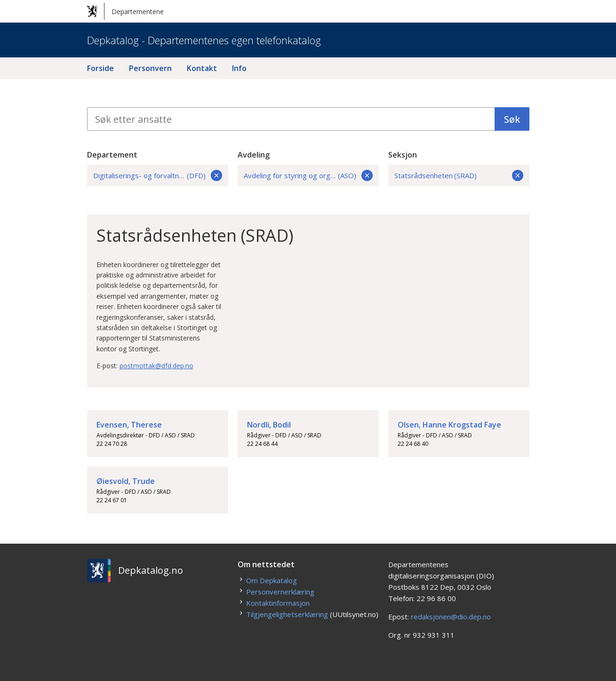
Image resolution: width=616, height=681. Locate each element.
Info (239, 68)
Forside (100, 68)
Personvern (150, 68)
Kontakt (202, 68)
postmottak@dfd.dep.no (156, 366)
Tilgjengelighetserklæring (287, 614)
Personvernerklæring (280, 592)
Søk (512, 119)
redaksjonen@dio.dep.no (451, 617)
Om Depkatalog (272, 580)
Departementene (125, 11)
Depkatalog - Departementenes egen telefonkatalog (204, 40)
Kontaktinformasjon (278, 603)
